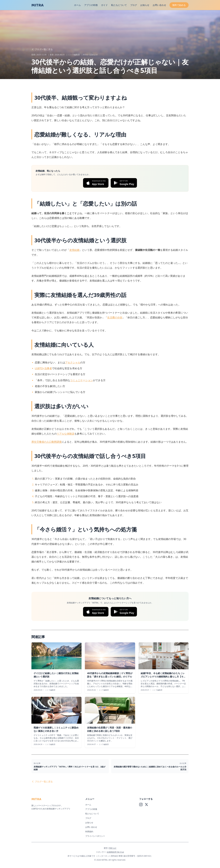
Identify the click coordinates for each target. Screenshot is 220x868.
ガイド (104, 5)
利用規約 (89, 831)
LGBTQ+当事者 (43, 368)
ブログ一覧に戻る (42, 49)
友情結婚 (74, 250)
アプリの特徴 (91, 5)
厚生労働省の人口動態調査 (47, 442)
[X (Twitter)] (146, 805)
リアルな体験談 (66, 434)
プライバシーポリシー (95, 836)
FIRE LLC (112, 848)
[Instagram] (141, 805)
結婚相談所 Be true (115, 852)
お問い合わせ (159, 5)
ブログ (134, 5)
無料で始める (179, 5)
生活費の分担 (115, 317)
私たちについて (119, 5)
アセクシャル (73, 362)
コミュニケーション (82, 380)
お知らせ (145, 5)
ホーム (77, 5)
